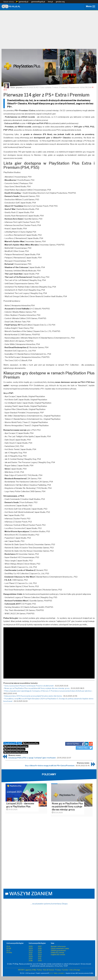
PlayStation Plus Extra (14, 749)
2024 (31, 948)
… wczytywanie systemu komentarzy (49, 904)
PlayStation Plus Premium (16, 752)
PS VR (9, 948)
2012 (40, 957)
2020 (31, 957)
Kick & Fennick (49, 970)
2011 (40, 959)
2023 (31, 951)
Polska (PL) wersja (57, 953)
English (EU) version (58, 955)
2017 (40, 946)
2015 (40, 951)
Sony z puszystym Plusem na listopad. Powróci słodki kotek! (29, 686)
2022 (31, 953)
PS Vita (9, 953)
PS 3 (8, 951)
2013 (40, 955)
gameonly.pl (22, 2)
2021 (31, 955)
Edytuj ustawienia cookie (60, 948)
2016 (40, 948)
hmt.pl (50, 2)
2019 (31, 959)
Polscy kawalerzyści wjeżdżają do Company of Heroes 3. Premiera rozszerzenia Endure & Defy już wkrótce (48, 691)
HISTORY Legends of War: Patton (30, 970)
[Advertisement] (49, 31)
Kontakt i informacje (58, 946)
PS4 (19, 743)
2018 (31, 961)
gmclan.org (60, 2)
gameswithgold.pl (38, 2)
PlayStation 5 (10, 743)
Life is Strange (75, 970)
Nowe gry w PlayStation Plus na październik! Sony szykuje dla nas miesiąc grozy (37, 688)
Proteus (58, 970)
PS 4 (8, 946)
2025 (31, 946)
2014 (40, 953)
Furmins (65, 970)
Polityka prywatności (58, 951)
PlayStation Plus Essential (16, 746)
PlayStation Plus (31, 743)
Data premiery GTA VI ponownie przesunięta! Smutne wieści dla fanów (33, 696)
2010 (40, 961)
